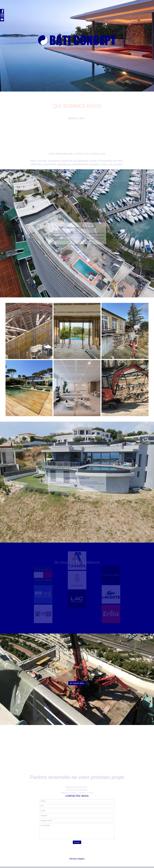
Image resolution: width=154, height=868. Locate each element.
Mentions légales (77, 859)
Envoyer (77, 842)
